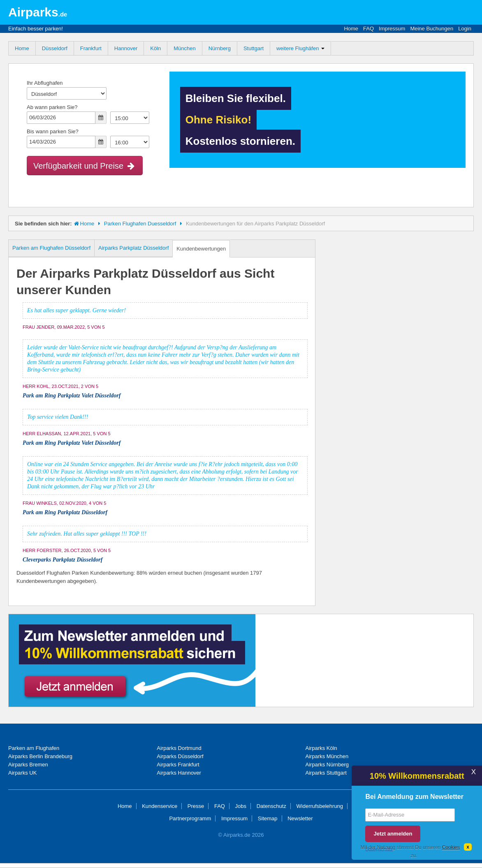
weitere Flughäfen (300, 48)
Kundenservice (160, 806)
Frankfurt (91, 48)
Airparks (38, 12)
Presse (196, 806)
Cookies (451, 847)
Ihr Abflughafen (45, 83)
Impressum (392, 29)
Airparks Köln (321, 748)
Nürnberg (220, 48)
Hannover (126, 48)
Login (465, 29)
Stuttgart (254, 48)
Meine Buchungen (432, 29)
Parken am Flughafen (34, 748)
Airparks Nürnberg (327, 765)
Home (351, 29)
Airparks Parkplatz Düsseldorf (133, 248)
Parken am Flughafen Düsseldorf (51, 248)
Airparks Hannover (179, 773)
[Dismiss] (468, 847)
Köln (155, 48)
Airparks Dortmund (179, 748)
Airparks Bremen (28, 765)
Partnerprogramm (190, 818)
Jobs (241, 806)
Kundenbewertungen (201, 249)
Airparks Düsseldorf (180, 756)
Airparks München (327, 756)
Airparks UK (22, 773)
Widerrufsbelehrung (320, 806)
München (184, 48)
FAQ (368, 29)
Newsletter (300, 818)
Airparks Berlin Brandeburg (40, 756)
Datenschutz (271, 806)
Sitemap (268, 818)
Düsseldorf (55, 48)
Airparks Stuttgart (326, 773)
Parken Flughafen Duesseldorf (140, 224)
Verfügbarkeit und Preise (85, 166)
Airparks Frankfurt (178, 765)
